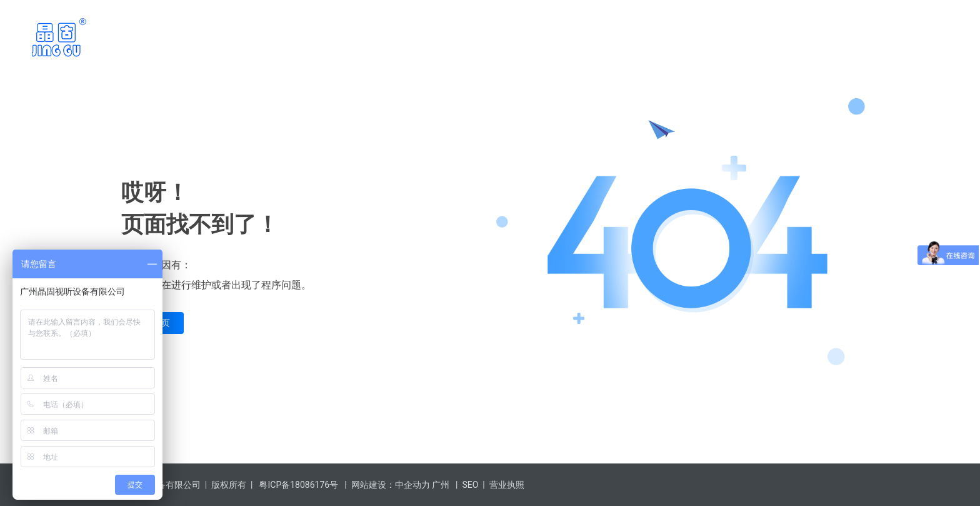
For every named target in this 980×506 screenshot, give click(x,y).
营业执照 (507, 485)
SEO (470, 485)
